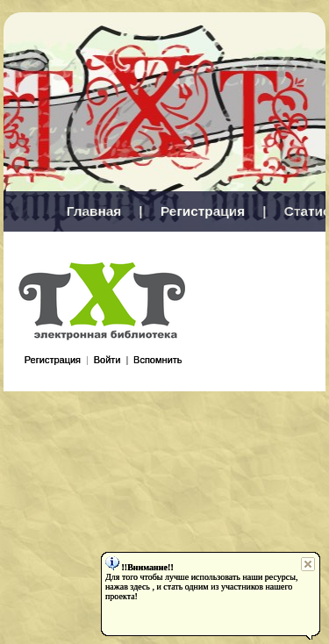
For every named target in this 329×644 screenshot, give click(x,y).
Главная (94, 211)
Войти (107, 360)
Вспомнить (157, 360)
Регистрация (203, 211)
